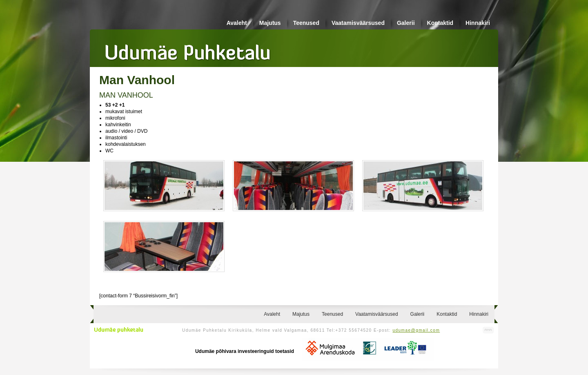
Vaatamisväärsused (358, 23)
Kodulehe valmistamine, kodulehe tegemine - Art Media (488, 330)
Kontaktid (440, 23)
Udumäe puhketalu (119, 330)
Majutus (270, 23)
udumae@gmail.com (416, 330)
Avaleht (237, 23)
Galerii (406, 23)
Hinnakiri (478, 23)
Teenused (306, 23)
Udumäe (188, 49)
